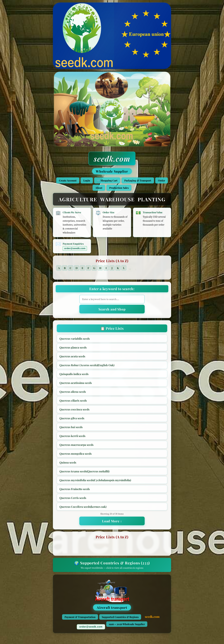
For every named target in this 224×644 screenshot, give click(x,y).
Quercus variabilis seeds (75, 340)
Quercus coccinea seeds (74, 411)
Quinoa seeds (68, 464)
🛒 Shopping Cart (107, 180)
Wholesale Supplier (112, 171)
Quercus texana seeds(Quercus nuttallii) (84, 473)
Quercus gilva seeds (72, 419)
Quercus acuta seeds (72, 358)
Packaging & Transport (138, 180)
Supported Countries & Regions (120, 618)
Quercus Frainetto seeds (75, 490)
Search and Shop (112, 310)
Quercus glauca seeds (73, 349)
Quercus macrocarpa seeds (76, 446)
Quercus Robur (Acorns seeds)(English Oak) (87, 366)
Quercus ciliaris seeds (73, 402)
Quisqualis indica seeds (74, 375)
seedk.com (112, 158)
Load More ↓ (112, 522)
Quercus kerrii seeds (72, 437)
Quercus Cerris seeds (73, 499)
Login (87, 180)
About (99, 188)
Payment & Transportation (80, 618)
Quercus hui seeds (71, 428)
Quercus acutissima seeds (76, 384)
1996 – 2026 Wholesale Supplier (127, 625)
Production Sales (119, 188)
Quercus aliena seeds (73, 393)
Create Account (68, 180)
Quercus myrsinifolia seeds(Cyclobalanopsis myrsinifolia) (95, 481)
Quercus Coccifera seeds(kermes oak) (83, 508)
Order (162, 180)
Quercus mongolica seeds (76, 455)
